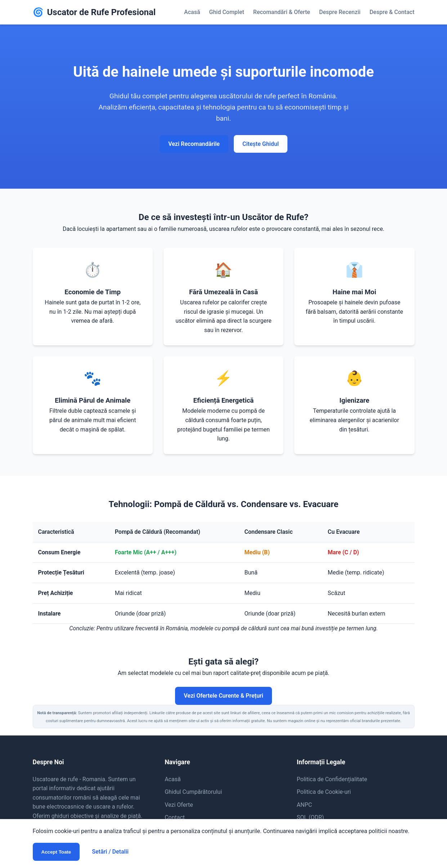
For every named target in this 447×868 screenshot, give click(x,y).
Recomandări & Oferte (282, 12)
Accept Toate (56, 852)
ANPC (304, 805)
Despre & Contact (392, 12)
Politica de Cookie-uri (324, 792)
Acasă (192, 12)
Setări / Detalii (110, 852)
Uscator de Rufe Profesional (94, 12)
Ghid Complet (227, 12)
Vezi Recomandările (194, 144)
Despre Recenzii (340, 12)
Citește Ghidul (261, 144)
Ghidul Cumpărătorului (193, 792)
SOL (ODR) (310, 817)
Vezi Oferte (179, 805)
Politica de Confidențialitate (332, 779)
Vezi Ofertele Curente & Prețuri (223, 696)
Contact (175, 817)
